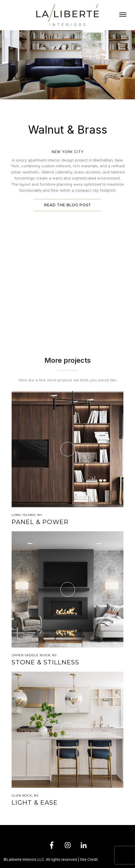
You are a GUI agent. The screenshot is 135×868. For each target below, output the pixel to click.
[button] (123, 15)
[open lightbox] (67, 242)
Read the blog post (68, 205)
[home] (67, 15)
